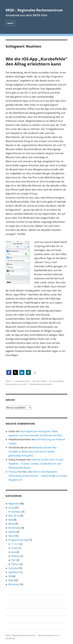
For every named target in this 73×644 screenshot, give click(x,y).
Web (11, 580)
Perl (14, 560)
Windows (14, 584)
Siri (25, 384)
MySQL (12, 532)
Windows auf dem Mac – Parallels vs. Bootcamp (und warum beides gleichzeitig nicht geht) (34, 452)
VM (10, 576)
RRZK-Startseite (14, 619)
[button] (9, 372)
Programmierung (18, 540)
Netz (11, 536)
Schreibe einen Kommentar (41, 384)
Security (13, 568)
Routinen (10, 384)
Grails (15, 548)
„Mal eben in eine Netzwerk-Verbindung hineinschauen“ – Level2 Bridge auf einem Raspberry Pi (38, 476)
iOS (51, 381)
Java (14, 552)
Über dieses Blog (15, 605)
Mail (11, 520)
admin (8, 381)
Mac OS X (37, 381)
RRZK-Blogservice (15, 626)
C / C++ (15, 544)
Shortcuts (19, 384)
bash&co (16, 512)
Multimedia (15, 528)
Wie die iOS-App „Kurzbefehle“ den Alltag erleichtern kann (36, 61)
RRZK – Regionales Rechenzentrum (34, 10)
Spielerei (13, 572)
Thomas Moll (16, 472)
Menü (10, 23)
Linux (11, 508)
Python (15, 564)
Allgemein (14, 504)
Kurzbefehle (58, 381)
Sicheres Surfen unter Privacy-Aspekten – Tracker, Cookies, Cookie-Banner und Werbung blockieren (36, 464)
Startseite (11, 598)
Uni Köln (10, 612)
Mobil (44, 381)
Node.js (16, 556)
